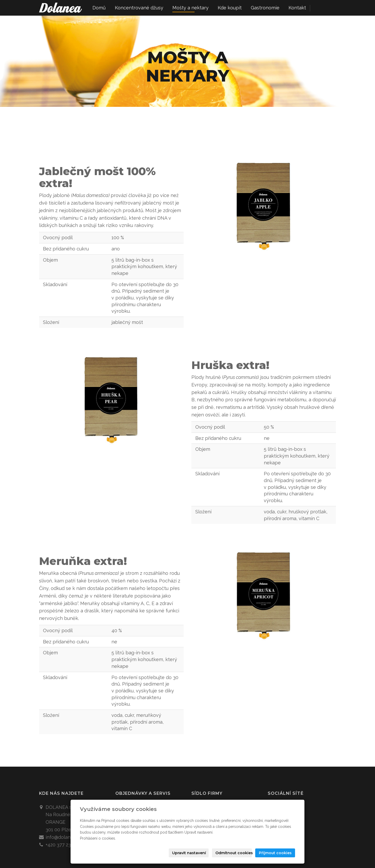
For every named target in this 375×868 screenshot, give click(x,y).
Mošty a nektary (190, 8)
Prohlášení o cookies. (98, 838)
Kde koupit (230, 8)
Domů (99, 8)
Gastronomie (265, 8)
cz (318, 8)
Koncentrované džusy (139, 8)
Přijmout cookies (275, 853)
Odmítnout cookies (234, 853)
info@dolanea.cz (64, 837)
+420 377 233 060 (64, 845)
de (336, 8)
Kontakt (297, 8)
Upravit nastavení (189, 853)
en (327, 8)
